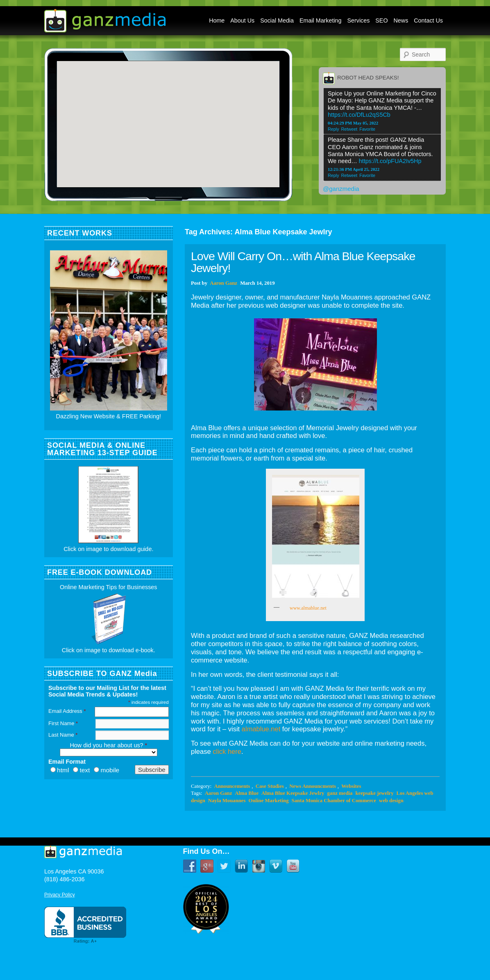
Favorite (367, 129)
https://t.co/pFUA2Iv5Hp (390, 161)
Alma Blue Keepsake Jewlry (293, 793)
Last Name (63, 735)
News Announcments (313, 786)
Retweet (349, 129)
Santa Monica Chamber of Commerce (334, 801)
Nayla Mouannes (227, 801)
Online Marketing (268, 801)
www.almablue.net (306, 608)
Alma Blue (247, 793)
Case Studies (270, 786)
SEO (381, 20)
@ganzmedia (341, 189)
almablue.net (261, 729)
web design (391, 801)
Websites (351, 786)
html (63, 770)
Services (359, 20)
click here (227, 751)
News (401, 20)
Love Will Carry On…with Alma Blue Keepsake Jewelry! (303, 262)
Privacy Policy (60, 895)
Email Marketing (321, 20)
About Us (242, 20)
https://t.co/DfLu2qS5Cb (359, 115)
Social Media (277, 20)
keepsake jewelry (374, 793)
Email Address (67, 711)
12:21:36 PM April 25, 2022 (354, 169)
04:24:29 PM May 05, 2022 (353, 123)
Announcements (232, 786)
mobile (110, 770)
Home (217, 20)
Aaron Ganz (223, 283)
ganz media (340, 793)
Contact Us (428, 20)
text (85, 770)
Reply (333, 129)
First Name (63, 723)
